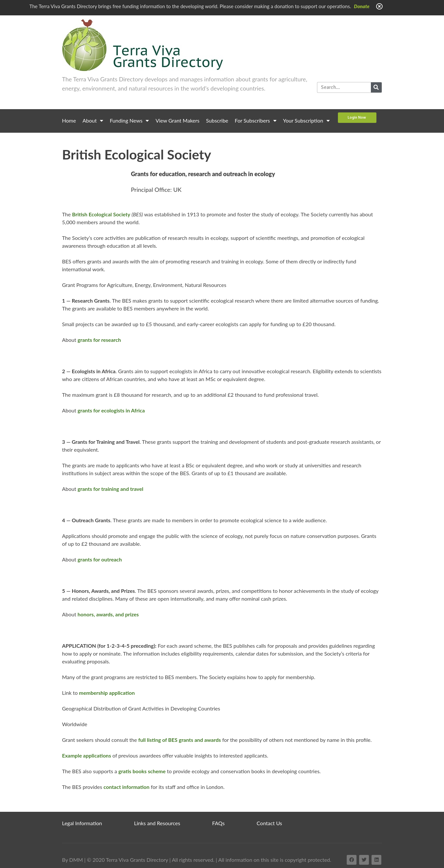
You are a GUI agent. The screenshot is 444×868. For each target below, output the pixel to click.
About (93, 121)
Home (69, 120)
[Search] (376, 87)
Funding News (129, 121)
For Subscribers (256, 121)
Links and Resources (157, 823)
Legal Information (82, 823)
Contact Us (269, 823)
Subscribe (217, 120)
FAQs (218, 823)
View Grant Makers (177, 120)
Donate (362, 6)
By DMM (72, 860)
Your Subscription (306, 121)
